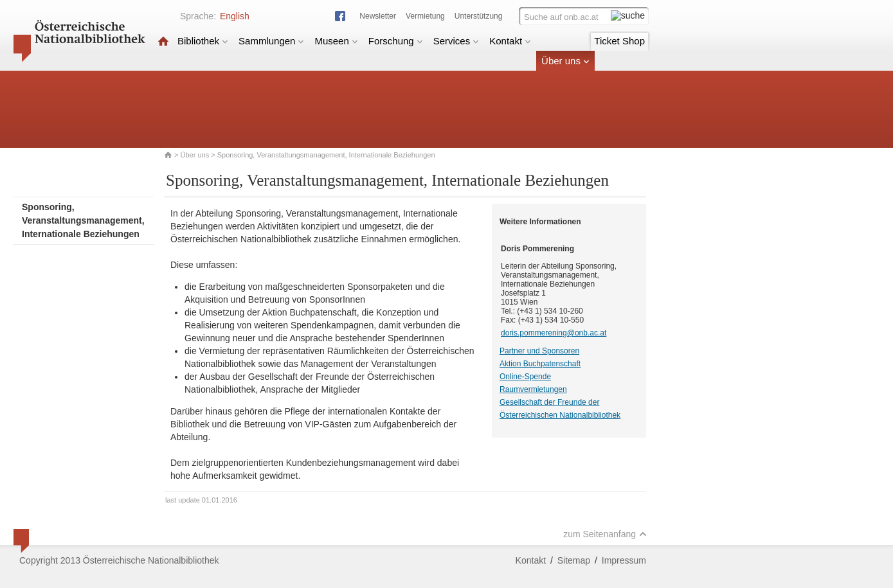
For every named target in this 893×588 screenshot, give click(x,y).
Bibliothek (203, 41)
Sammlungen (271, 41)
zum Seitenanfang (605, 534)
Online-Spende (525, 377)
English (235, 16)
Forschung (396, 41)
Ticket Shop (619, 41)
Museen (336, 41)
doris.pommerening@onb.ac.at (554, 333)
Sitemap (574, 560)
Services (456, 41)
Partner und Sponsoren (539, 351)
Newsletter (378, 16)
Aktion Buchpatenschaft (540, 364)
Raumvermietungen (533, 389)
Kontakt (510, 41)
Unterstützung (479, 16)
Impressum (624, 560)
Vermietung (425, 16)
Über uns (565, 61)
